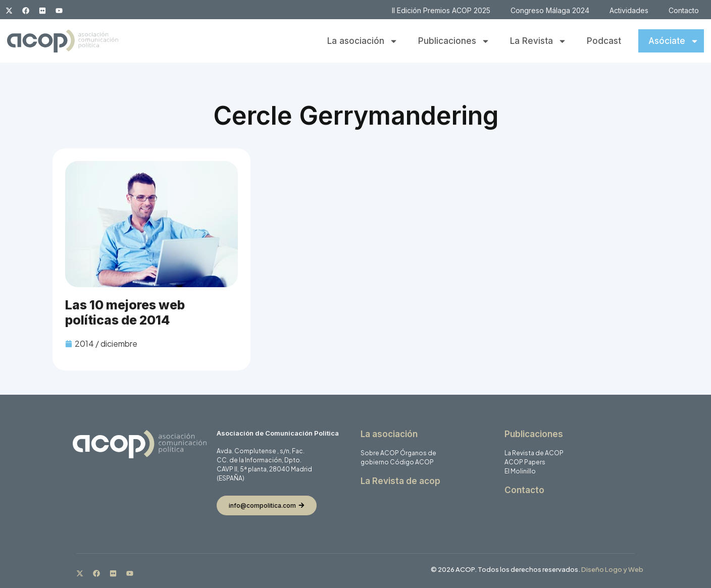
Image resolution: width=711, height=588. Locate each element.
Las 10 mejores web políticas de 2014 (125, 312)
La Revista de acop (400, 481)
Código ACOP (412, 462)
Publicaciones (454, 41)
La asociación (363, 41)
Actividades (629, 10)
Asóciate (674, 41)
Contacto (684, 10)
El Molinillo (520, 471)
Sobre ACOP (380, 453)
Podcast (604, 41)
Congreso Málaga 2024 (550, 10)
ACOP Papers (525, 462)
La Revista (538, 41)
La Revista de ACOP (534, 453)
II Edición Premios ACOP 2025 (441, 10)
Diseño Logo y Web (612, 569)
